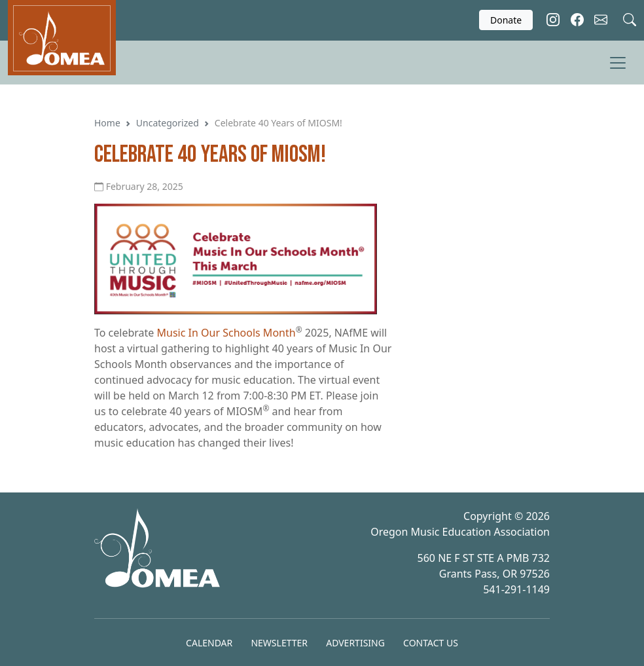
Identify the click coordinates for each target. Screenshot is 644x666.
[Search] (630, 18)
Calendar (209, 643)
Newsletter (279, 643)
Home (107, 123)
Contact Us (431, 643)
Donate (506, 20)
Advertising (355, 643)
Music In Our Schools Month (226, 333)
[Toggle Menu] (618, 63)
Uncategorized (168, 123)
